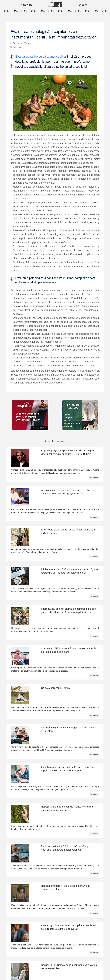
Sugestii (29, 43)
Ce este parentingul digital (56, 688)
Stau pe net (18, 43)
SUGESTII (84, 5)
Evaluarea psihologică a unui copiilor (41, 57)
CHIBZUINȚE (26, 5)
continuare (94, 478)
